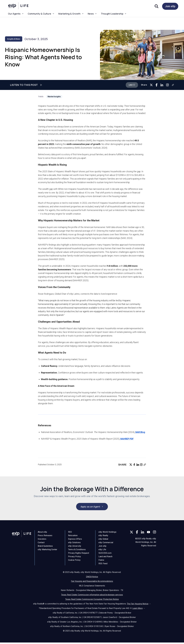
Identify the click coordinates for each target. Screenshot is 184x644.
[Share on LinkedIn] (162, 85)
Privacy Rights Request (79, 554)
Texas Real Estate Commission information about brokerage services (92, 595)
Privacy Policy (74, 558)
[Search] (156, 6)
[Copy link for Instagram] (167, 85)
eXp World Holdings (107, 534)
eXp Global (103, 541)
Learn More (137, 608)
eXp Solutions (74, 544)
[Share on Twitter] (151, 85)
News (92, 14)
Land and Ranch (105, 559)
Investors (42, 540)
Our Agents (16, 14)
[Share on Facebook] (156, 85)
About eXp (42, 533)
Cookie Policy (74, 561)
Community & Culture (41, 14)
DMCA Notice (92, 577)
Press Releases (45, 536)
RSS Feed (103, 566)
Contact (41, 543)
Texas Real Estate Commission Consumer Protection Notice (92, 599)
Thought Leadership (114, 14)
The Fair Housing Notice (138, 604)
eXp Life (102, 552)
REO (70, 533)
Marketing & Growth (71, 14)
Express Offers (75, 540)
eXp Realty (103, 538)
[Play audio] (41, 85)
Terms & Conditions (77, 551)
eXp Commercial (106, 545)
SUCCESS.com (105, 555)
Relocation (73, 537)
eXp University (75, 547)
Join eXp (170, 6)
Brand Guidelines (45, 547)
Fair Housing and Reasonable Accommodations (92, 581)
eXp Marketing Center (47, 550)
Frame (101, 562)
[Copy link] (173, 85)
